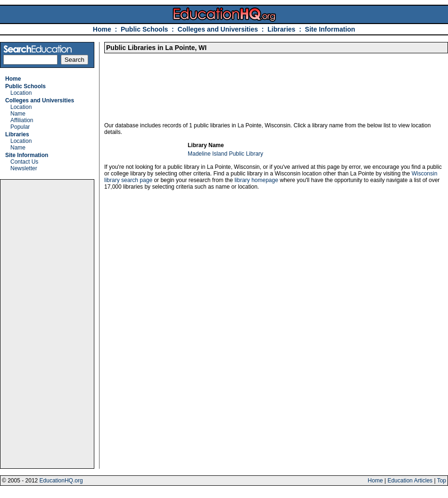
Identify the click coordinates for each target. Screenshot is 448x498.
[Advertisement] (47, 324)
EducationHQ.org (61, 481)
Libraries (281, 29)
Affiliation (22, 120)
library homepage (256, 180)
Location (21, 93)
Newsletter (24, 168)
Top (442, 481)
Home (102, 29)
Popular (20, 127)
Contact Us (24, 162)
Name (18, 114)
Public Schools (145, 29)
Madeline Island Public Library (225, 154)
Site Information (330, 29)
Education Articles (410, 481)
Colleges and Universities (218, 29)
